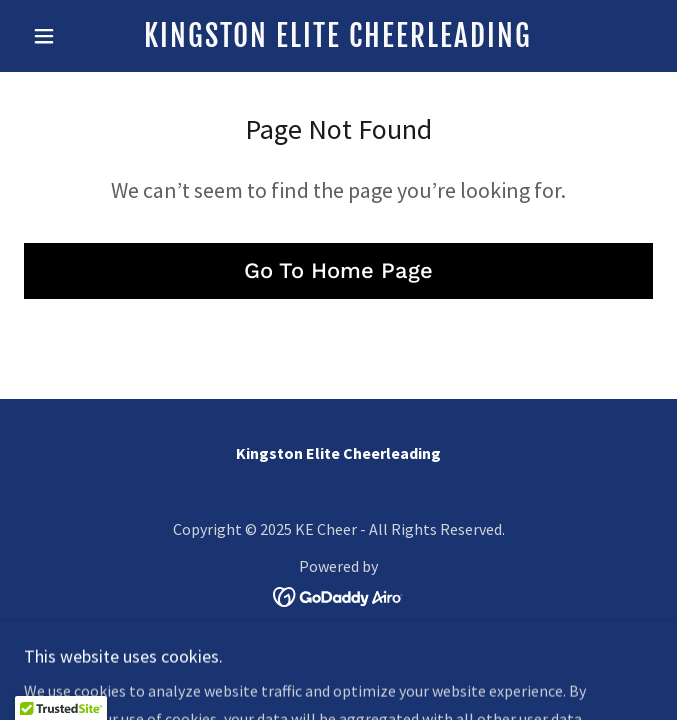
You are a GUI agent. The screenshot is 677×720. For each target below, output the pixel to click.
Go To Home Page (338, 270)
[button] (71, 36)
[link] (338, 36)
